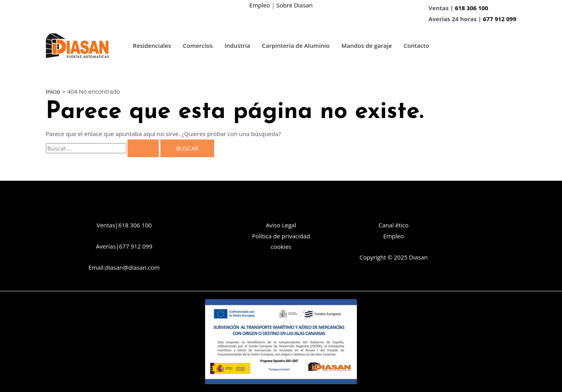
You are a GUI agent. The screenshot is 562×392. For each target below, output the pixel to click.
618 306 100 (472, 8)
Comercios (198, 45)
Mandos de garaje (366, 45)
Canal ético (394, 225)
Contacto (416, 45)
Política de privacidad (281, 236)
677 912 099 (500, 19)
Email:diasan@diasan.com (124, 267)
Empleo (260, 5)
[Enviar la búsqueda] (143, 148)
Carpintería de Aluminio (296, 45)
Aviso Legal (281, 225)
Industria (237, 45)
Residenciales (152, 45)
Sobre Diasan (295, 5)
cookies (281, 247)
